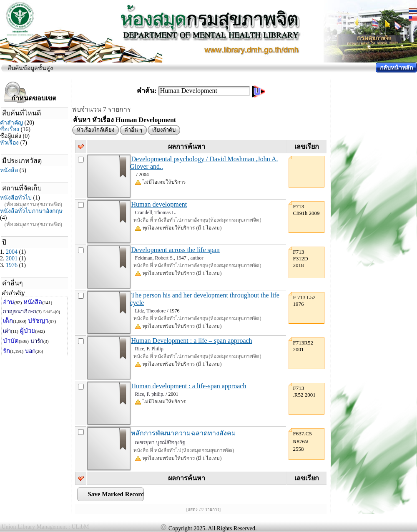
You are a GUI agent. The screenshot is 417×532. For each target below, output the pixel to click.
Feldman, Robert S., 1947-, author (169, 258)
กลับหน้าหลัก (396, 68)
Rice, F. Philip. (149, 349)
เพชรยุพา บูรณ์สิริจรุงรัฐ (160, 442)
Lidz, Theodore (150, 311)
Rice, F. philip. (149, 394)
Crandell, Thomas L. (155, 212)
